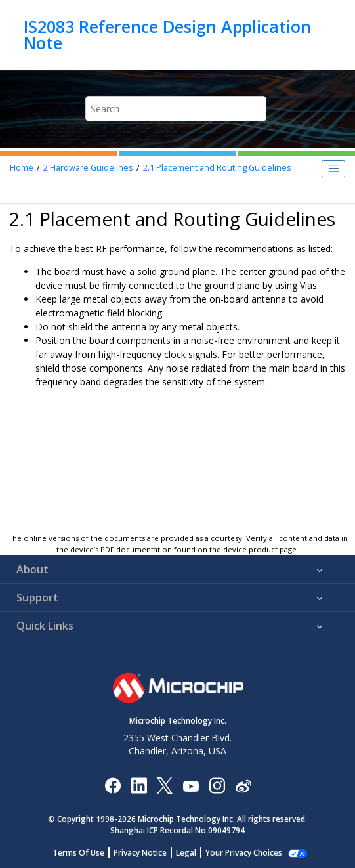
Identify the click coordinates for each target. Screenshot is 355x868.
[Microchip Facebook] (113, 785)
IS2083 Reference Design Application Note (167, 34)
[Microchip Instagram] (217, 785)
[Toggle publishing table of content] (333, 169)
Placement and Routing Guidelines (217, 168)
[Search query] (176, 109)
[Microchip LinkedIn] (139, 785)
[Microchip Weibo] (243, 786)
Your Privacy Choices (244, 853)
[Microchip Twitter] (165, 785)
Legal (186, 853)
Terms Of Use (78, 853)
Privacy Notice (140, 853)
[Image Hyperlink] (191, 786)
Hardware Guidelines (88, 168)
